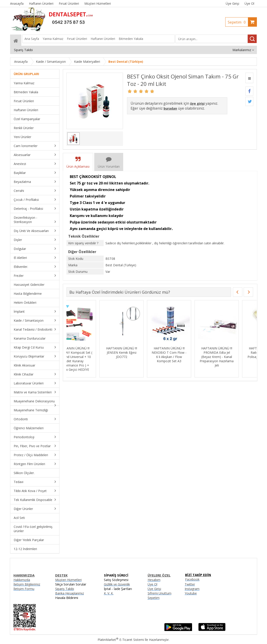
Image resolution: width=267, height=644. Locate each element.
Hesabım (154, 580)
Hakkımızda (22, 580)
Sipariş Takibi (65, 589)
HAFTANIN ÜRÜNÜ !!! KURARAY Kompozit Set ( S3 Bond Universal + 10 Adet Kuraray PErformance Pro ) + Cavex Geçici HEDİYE (89, 359)
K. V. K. (109, 593)
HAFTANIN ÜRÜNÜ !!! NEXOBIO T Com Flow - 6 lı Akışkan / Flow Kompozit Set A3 (184, 355)
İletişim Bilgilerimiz (27, 584)
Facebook (192, 579)
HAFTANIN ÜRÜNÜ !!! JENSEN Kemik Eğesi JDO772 (136, 352)
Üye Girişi (232, 3)
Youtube (191, 593)
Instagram (192, 589)
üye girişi (197, 103)
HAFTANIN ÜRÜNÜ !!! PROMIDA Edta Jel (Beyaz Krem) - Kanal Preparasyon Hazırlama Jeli (231, 357)
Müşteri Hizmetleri (68, 580)
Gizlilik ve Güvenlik (117, 584)
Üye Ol (249, 3)
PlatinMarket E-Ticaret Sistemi (121, 640)
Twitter (190, 584)
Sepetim (238, 22)
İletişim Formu (24, 589)
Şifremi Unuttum (160, 593)
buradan (170, 108)
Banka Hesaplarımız (70, 593)
